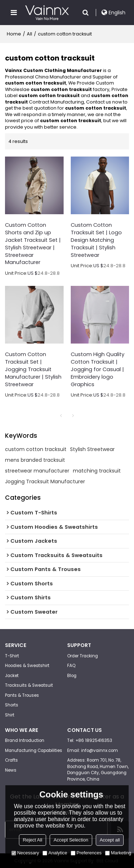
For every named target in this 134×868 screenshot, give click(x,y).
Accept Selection (71, 840)
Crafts (11, 760)
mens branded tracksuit (35, 460)
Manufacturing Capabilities (34, 750)
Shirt (10, 715)
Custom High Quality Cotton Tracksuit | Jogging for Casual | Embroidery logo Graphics (98, 369)
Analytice (55, 853)
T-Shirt (12, 656)
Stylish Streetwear (92, 449)
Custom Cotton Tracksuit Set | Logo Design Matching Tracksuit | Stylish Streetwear (96, 240)
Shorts (12, 705)
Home (14, 34)
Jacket (12, 676)
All (29, 34)
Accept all (110, 840)
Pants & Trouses (22, 695)
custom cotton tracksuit (36, 449)
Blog (72, 676)
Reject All (33, 840)
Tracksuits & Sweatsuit (29, 685)
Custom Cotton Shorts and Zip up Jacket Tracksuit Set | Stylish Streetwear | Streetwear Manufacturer (33, 244)
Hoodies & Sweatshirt (27, 666)
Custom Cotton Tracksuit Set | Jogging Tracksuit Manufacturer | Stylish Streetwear (33, 369)
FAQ (71, 666)
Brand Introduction (25, 740)
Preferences (86, 853)
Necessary (25, 853)
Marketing (118, 853)
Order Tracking (83, 656)
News (11, 770)
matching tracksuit (97, 471)
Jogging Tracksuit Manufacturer (45, 481)
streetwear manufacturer (37, 471)
